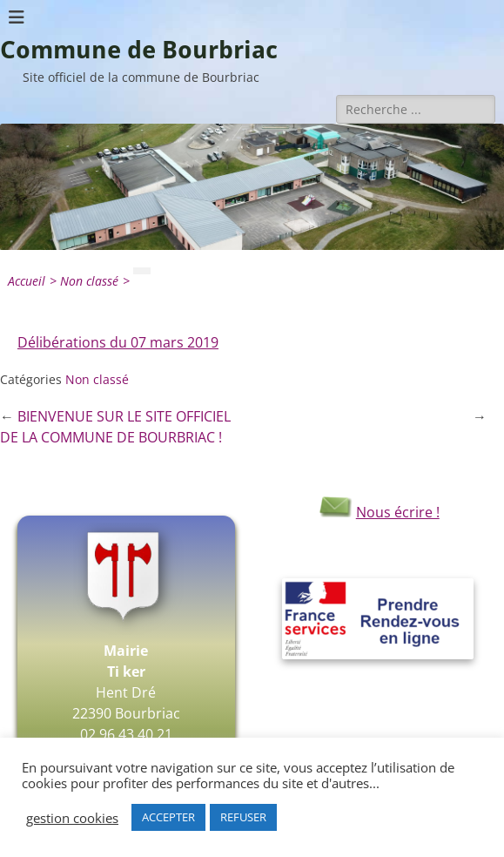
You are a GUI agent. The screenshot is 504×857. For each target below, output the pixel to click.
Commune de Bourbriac (139, 50)
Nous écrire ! (378, 512)
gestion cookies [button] (72, 818)
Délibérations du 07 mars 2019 (118, 342)
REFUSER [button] (243, 817)
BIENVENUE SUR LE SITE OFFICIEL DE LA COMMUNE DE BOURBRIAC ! (115, 427)
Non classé (97, 281)
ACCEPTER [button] (168, 817)
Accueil (34, 281)
